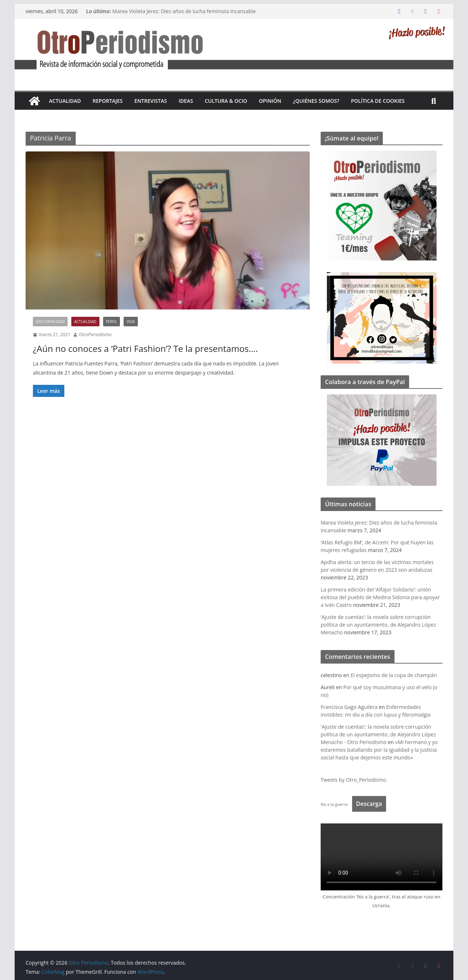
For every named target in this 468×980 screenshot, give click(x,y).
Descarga (369, 804)
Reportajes (107, 101)
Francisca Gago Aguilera (349, 707)
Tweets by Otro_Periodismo (353, 780)
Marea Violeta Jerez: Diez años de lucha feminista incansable (184, 11)
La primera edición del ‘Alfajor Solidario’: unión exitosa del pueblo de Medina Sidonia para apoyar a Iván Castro (380, 597)
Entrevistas (151, 101)
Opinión (270, 101)
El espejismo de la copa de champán (394, 675)
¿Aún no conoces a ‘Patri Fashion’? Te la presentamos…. (145, 348)
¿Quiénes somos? (316, 101)
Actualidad (65, 101)
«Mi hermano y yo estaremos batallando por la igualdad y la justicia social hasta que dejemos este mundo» (379, 750)
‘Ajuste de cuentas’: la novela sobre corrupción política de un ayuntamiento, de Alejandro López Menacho (378, 625)
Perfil (112, 322)
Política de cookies (378, 101)
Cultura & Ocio (226, 101)
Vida (131, 322)
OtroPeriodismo (95, 335)
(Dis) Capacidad (50, 322)
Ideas (186, 101)
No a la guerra (334, 804)
